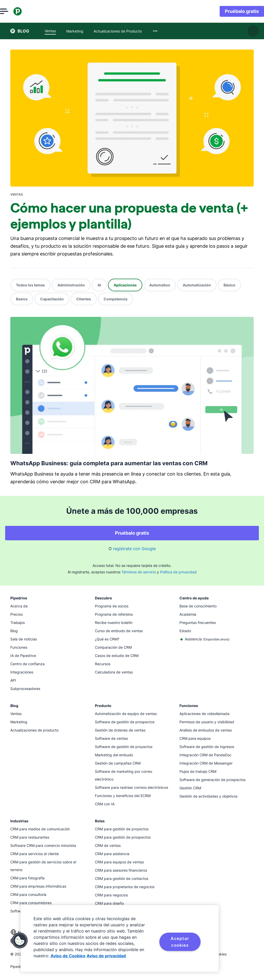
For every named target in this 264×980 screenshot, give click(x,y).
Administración (71, 285)
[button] (20, 941)
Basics (22, 299)
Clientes (84, 299)
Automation (160, 285)
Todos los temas (30, 285)
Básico (229, 285)
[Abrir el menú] (14, 11)
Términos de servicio (139, 572)
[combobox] (155, 31)
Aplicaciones (125, 285)
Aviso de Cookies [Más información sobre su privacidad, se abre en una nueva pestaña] (68, 956)
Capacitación (52, 299)
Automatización (197, 285)
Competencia (115, 299)
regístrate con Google (134, 549)
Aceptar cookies (180, 942)
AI (99, 285)
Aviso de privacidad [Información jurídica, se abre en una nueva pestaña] (106, 956)
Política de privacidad (178, 572)
